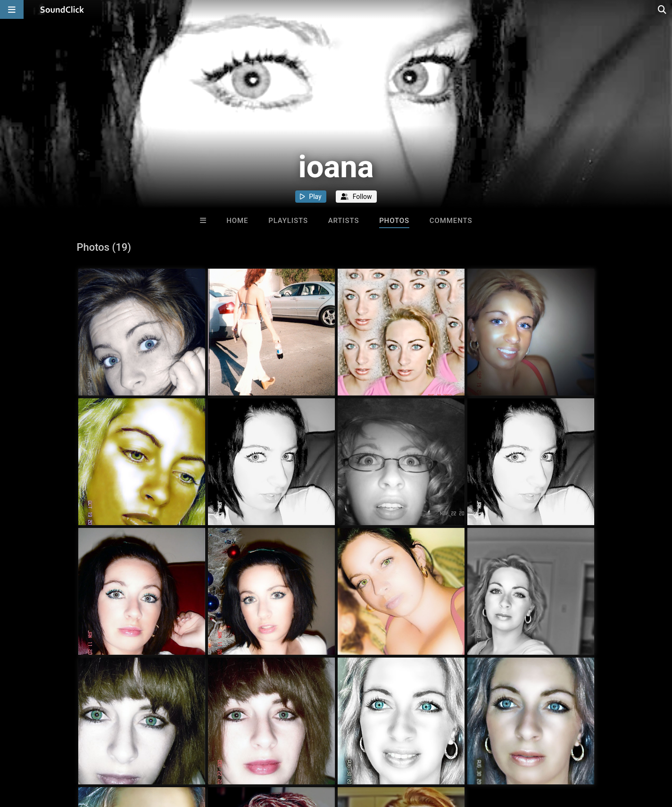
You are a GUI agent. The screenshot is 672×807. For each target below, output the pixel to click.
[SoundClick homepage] (62, 9)
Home (237, 221)
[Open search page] (663, 9)
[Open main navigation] (12, 9)
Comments (451, 221)
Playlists (288, 221)
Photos (394, 221)
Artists (344, 221)
